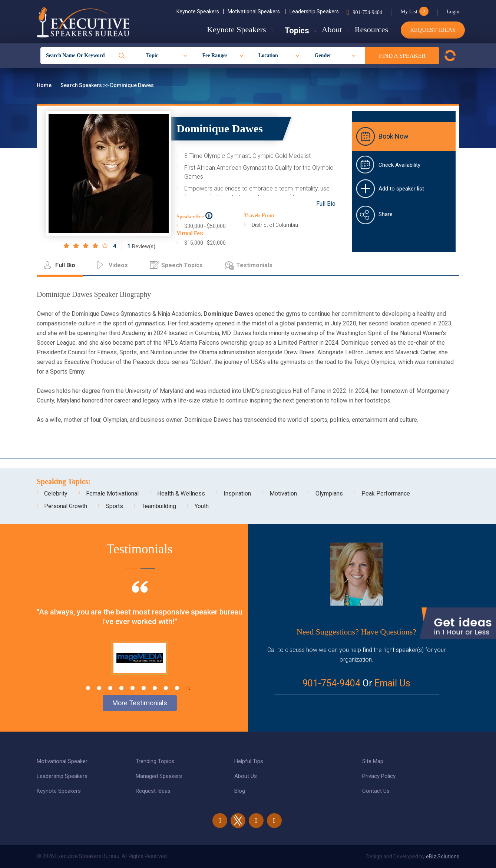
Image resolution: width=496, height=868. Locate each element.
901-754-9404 (367, 12)
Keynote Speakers (200, 11)
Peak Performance (386, 493)
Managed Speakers (159, 776)
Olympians (329, 493)
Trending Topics (155, 761)
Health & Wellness (181, 493)
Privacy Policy (379, 776)
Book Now (394, 136)
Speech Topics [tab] (182, 265)
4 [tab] (121, 688)
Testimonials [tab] (254, 265)
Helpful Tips (249, 761)
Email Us (392, 683)
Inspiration (237, 493)
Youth (202, 506)
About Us (246, 776)
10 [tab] (188, 688)
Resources (366, 29)
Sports (114, 506)
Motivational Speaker (62, 761)
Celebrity (56, 493)
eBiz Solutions (443, 857)
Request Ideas (433, 30)
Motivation (283, 493)
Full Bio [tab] (65, 265)
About (320, 29)
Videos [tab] (118, 265)
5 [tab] (133, 688)
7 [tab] (155, 688)
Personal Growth (66, 506)
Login (453, 12)
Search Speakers (82, 85)
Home (45, 85)
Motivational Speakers (257, 11)
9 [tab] (177, 688)
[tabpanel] (140, 637)
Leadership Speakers (314, 11)
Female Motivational (112, 493)
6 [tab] (144, 688)
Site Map (373, 761)
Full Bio (326, 204)
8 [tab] (166, 688)
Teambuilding (159, 506)
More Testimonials (140, 703)
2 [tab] (99, 688)
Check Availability (399, 165)
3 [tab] (110, 688)
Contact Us (376, 791)
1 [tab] (88, 688)
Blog (240, 791)
